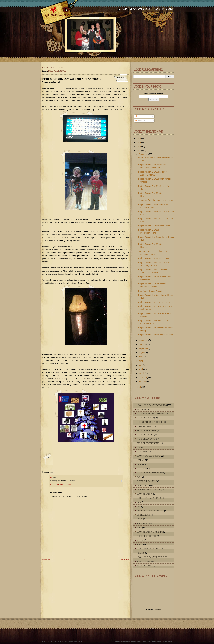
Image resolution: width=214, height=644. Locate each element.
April (141, 369)
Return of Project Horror (151, 414)
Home (124, 9)
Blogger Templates (121, 641)
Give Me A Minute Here (149, 490)
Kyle (139, 519)
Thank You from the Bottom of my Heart (156, 200)
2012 (139, 147)
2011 (139, 151)
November (143, 340)
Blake (140, 447)
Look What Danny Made (150, 498)
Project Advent (54, 71)
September (144, 348)
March (142, 373)
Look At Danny (145, 494)
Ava (139, 477)
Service (63, 71)
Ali (51, 477)
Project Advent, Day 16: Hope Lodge (154, 226)
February (143, 378)
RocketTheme (167, 641)
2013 (139, 142)
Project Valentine (147, 431)
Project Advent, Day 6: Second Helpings (156, 302)
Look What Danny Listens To (152, 557)
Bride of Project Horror (150, 422)
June (141, 361)
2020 (139, 138)
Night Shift (143, 485)
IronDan (141, 469)
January (142, 382)
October (142, 344)
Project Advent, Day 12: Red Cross (153, 258)
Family (140, 460)
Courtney (142, 452)
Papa (139, 502)
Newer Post (47, 559)
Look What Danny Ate (148, 456)
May (141, 365)
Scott (140, 540)
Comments (140, 121)
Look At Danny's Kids (148, 426)
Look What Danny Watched (151, 405)
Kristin (141, 553)
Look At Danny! (140, 9)
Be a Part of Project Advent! (150, 291)
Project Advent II (146, 439)
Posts (138, 116)
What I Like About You (149, 549)
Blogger (158, 609)
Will (139, 528)
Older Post (125, 559)
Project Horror (145, 418)
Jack (139, 464)
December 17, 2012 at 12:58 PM (60, 485)
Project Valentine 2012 (149, 473)
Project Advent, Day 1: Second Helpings (156, 335)
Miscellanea (144, 561)
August (142, 353)
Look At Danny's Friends (150, 532)
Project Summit (145, 566)
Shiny (140, 545)
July (141, 357)
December (143, 154)
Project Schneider (147, 536)
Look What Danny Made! (58, 15)
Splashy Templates (138, 641)
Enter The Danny (146, 481)
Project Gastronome (148, 443)
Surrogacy (143, 523)
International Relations (150, 511)
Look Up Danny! (163, 9)
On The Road (143, 515)
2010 (139, 387)
